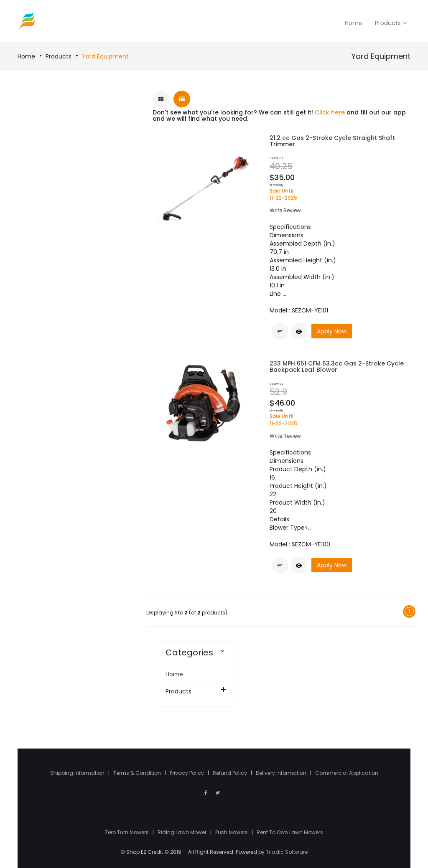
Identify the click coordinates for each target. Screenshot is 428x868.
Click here (330, 112)
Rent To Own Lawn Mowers (290, 832)
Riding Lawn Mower (183, 832)
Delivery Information (282, 773)
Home (26, 56)
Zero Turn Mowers (127, 832)
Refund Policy (231, 773)
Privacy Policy (187, 773)
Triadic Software (287, 852)
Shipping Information (78, 773)
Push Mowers (232, 832)
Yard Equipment (105, 56)
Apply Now (332, 332)
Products (59, 56)
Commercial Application (347, 773)
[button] (285, 210)
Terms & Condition (138, 773)
